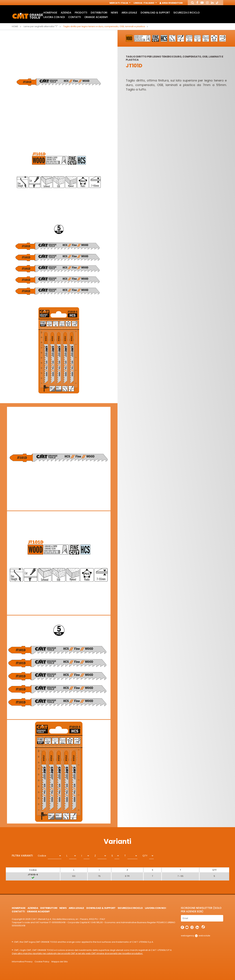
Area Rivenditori (171, 3)
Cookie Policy (42, 962)
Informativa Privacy (22, 962)
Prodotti (81, 13)
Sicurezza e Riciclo (186, 13)
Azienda (66, 13)
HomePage (50, 13)
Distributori (99, 13)
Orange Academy (96, 17)
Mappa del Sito (60, 962)
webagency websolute (195, 936)
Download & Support (155, 13)
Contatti (75, 17)
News (114, 13)
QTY (145, 856)
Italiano (150, 3)
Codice (42, 856)
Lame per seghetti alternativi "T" (41, 26)
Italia (125, 3)
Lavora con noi (54, 17)
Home (15, 26)
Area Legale (129, 13)
